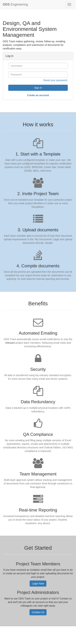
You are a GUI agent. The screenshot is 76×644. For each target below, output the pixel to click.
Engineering (15, 4)
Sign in (38, 88)
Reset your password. (56, 80)
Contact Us (38, 612)
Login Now (38, 584)
